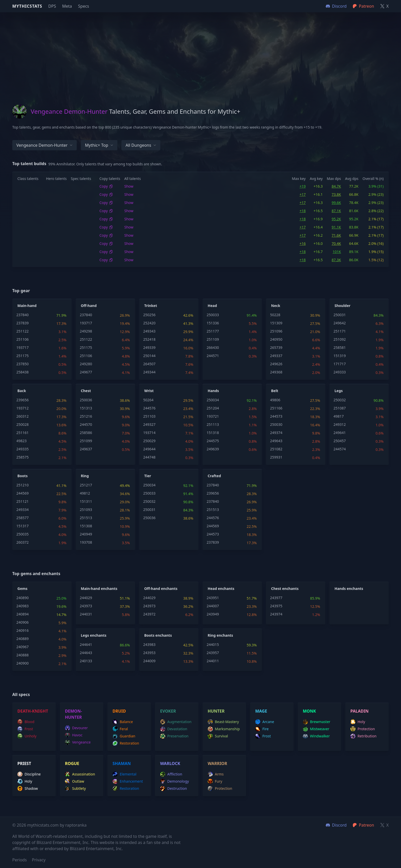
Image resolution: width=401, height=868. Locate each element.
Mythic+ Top (99, 145)
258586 (86, 433)
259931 (276, 457)
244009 (149, 661)
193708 (86, 542)
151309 (276, 323)
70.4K (336, 243)
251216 (86, 416)
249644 (149, 449)
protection (363, 729)
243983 (149, 644)
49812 (85, 493)
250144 (149, 356)
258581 (340, 347)
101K (337, 252)
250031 (340, 315)
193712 (23, 408)
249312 (340, 424)
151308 (86, 526)
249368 (276, 372)
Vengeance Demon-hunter (44, 145)
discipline (29, 774)
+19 (303, 186)
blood (26, 722)
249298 (86, 331)
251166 (276, 408)
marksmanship (224, 729)
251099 (86, 441)
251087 (340, 408)
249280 (86, 364)
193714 (149, 433)
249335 (23, 449)
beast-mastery (223, 722)
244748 (149, 457)
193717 (23, 347)
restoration (126, 743)
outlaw (75, 781)
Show (129, 186)
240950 (276, 339)
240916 (23, 630)
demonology (175, 781)
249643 (276, 441)
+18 (303, 211)
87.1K (336, 211)
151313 (86, 408)
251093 (86, 510)
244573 (276, 416)
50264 (148, 400)
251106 (23, 339)
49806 (275, 400)
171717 (340, 364)
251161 (23, 433)
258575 (23, 457)
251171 (340, 331)
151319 (340, 356)
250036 (86, 400)
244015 (213, 644)
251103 (149, 416)
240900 (23, 663)
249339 (149, 347)
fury (215, 781)
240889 (23, 639)
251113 (213, 424)
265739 (276, 347)
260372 (23, 542)
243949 (213, 614)
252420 (149, 323)
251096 (276, 331)
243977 (276, 598)
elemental (124, 774)
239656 (23, 400)
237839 (23, 323)
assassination (80, 774)
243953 (149, 653)
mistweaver (316, 729)
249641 (340, 433)
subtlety (75, 789)
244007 (213, 606)
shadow (28, 789)
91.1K (336, 227)
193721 (213, 416)
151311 (86, 501)
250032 (340, 400)
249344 (149, 372)
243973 (86, 606)
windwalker (316, 736)
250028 (23, 424)
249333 (340, 372)
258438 (23, 372)
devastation (174, 729)
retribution (363, 736)
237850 (23, 364)
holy (358, 722)
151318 (213, 433)
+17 (303, 194)
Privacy (39, 860)
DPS (52, 6)
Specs (83, 6)
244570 (86, 424)
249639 (213, 449)
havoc (74, 735)
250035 (23, 534)
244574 (340, 449)
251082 (276, 449)
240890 (23, 598)
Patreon (363, 825)
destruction (174, 789)
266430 (213, 347)
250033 (213, 315)
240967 (23, 647)
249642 (340, 323)
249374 (276, 433)
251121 (23, 501)
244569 (23, 493)
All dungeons (141, 145)
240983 (23, 606)
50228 (275, 315)
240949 (86, 534)
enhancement (128, 781)
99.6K (336, 203)
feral (120, 729)
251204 (213, 408)
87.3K (336, 260)
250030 (276, 424)
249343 (149, 331)
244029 (86, 598)
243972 (149, 614)
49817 (339, 416)
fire (262, 729)
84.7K (336, 186)
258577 (23, 518)
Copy (106, 186)
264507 (149, 364)
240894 (23, 614)
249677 (86, 372)
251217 (86, 485)
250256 (149, 315)
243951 (213, 598)
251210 (23, 485)
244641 (86, 644)
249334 (23, 510)
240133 (86, 661)
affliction (171, 774)
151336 (213, 323)
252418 (149, 339)
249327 (149, 424)
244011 (213, 661)
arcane (265, 722)
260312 (23, 416)
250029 (149, 441)
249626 (276, 364)
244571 (213, 356)
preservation (174, 736)
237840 (23, 315)
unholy (27, 736)
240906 (23, 622)
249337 (276, 356)
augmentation (176, 722)
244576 (149, 408)
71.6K (336, 235)
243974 (276, 614)
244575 (213, 441)
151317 (23, 526)
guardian (124, 736)
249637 (86, 449)
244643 (86, 653)
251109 (213, 339)
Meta (67, 6)
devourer (76, 728)
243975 (276, 606)
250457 (340, 441)
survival (218, 736)
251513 (86, 518)
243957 (213, 653)
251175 (23, 356)
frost (25, 729)
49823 (21, 441)
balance (123, 722)
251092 (340, 339)
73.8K (336, 194)
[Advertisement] (201, 48)
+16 (303, 243)
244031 (86, 614)
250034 (213, 400)
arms (216, 774)
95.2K (336, 219)
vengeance (78, 742)
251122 (23, 331)
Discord (336, 825)
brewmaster (317, 722)
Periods (20, 860)
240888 (23, 655)
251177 (213, 331)
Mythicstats (27, 6)
